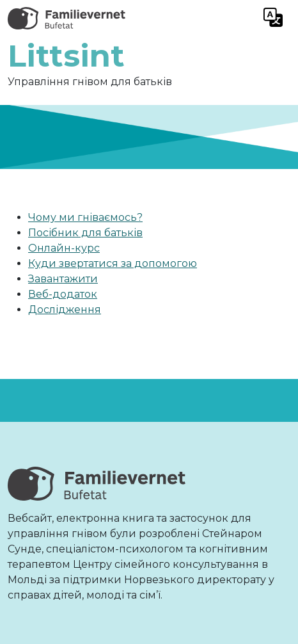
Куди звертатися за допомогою (113, 263)
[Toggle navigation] (273, 18)
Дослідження (65, 310)
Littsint (66, 56)
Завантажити (63, 279)
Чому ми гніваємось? (85, 217)
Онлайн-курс (64, 248)
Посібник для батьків (85, 233)
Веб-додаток (63, 294)
